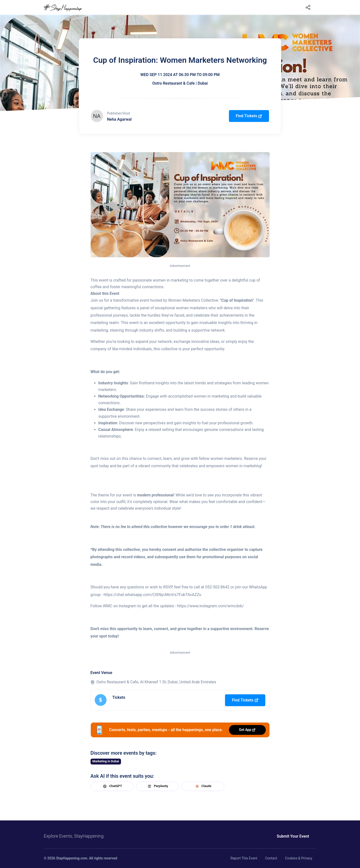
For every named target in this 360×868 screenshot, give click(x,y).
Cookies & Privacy (299, 858)
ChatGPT (112, 786)
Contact (271, 858)
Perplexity (157, 786)
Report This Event (244, 858)
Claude (203, 786)
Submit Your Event (293, 836)
